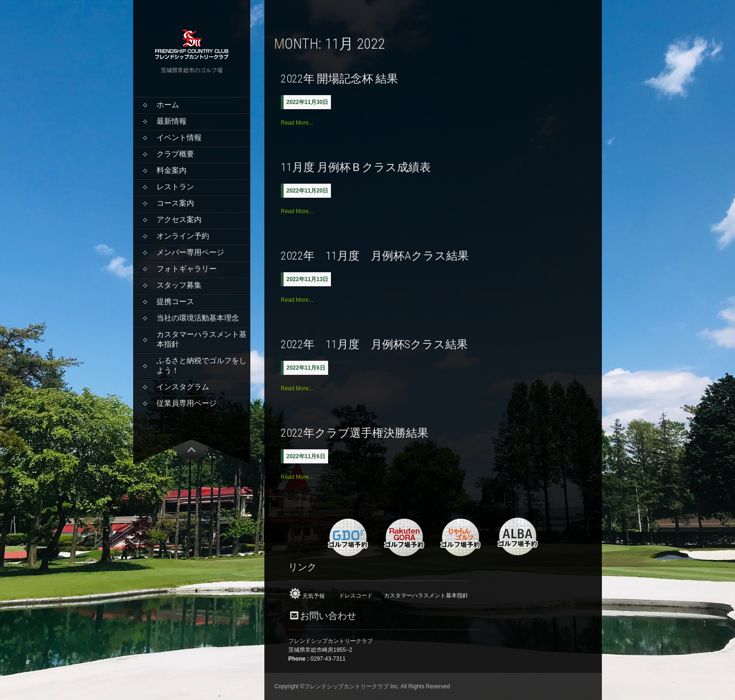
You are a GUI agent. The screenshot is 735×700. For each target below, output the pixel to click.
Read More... (297, 123)
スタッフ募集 (179, 285)
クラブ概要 (175, 154)
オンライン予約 (183, 236)
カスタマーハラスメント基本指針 (202, 339)
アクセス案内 (179, 220)
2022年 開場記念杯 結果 (339, 79)
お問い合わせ (328, 616)
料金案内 (172, 170)
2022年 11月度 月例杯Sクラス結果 (374, 344)
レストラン (175, 187)
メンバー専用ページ (190, 252)
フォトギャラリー (187, 269)
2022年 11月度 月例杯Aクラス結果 (375, 256)
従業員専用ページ (187, 403)
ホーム (168, 105)
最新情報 (172, 121)
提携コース (175, 302)
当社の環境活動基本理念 (198, 318)
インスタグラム (183, 387)
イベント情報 (179, 138)
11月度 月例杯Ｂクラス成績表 (356, 167)
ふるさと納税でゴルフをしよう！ (202, 365)
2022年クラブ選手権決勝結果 (355, 433)
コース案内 (175, 203)
